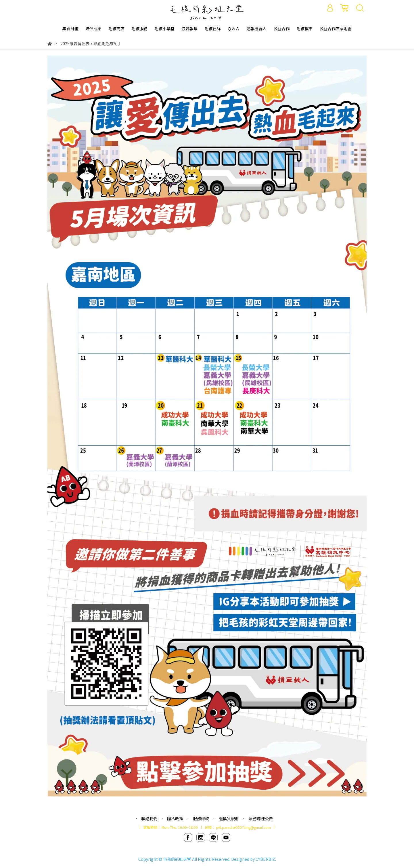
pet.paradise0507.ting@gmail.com (243, 827)
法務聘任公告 (261, 818)
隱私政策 (175, 818)
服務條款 (201, 818)
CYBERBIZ (265, 859)
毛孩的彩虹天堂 (177, 859)
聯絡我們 (149, 818)
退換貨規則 (229, 818)
